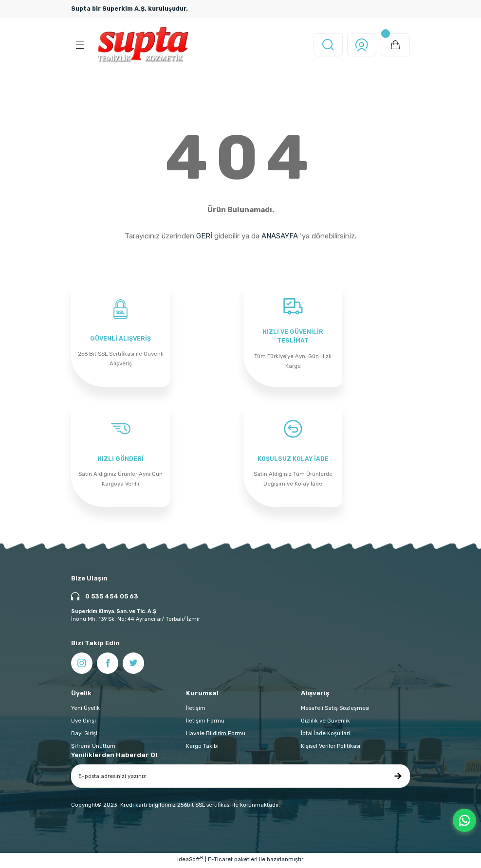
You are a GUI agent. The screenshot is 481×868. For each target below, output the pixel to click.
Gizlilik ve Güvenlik (325, 723)
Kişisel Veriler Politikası (331, 748)
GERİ (204, 236)
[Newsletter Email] (240, 778)
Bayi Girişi (84, 735)
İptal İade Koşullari (325, 735)
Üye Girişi (83, 723)
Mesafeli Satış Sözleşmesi (335, 710)
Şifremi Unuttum (93, 748)
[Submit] (398, 778)
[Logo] (143, 45)
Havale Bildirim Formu (216, 735)
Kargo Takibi (202, 748)
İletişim (196, 710)
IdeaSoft (190, 861)
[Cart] (395, 45)
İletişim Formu (205, 723)
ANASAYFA (280, 236)
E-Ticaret (220, 861)
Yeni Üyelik (85, 710)
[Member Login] (362, 45)
